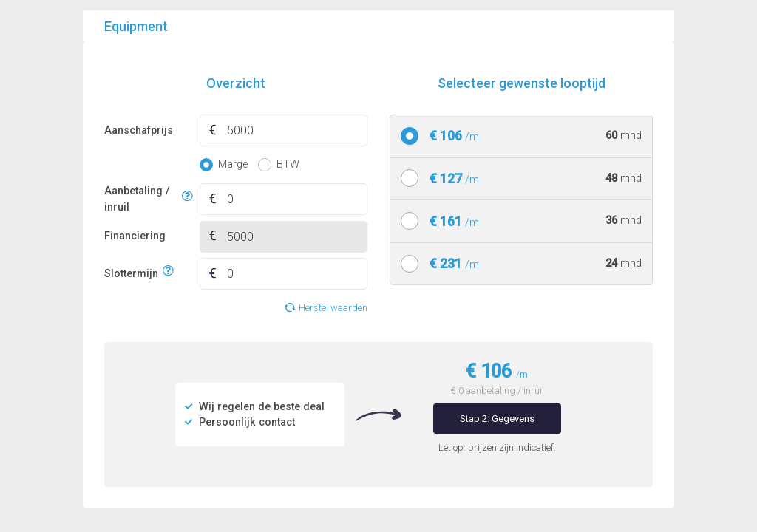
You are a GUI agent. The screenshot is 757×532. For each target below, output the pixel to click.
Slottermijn (131, 272)
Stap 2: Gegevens (497, 419)
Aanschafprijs (139, 130)
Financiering (135, 236)
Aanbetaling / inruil (141, 199)
